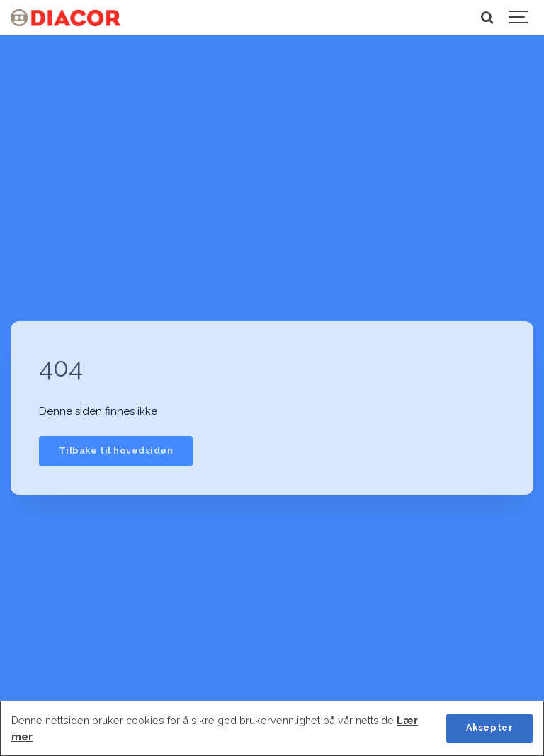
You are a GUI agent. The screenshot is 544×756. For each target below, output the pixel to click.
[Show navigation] (519, 18)
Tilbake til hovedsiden (116, 451)
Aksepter (489, 727)
